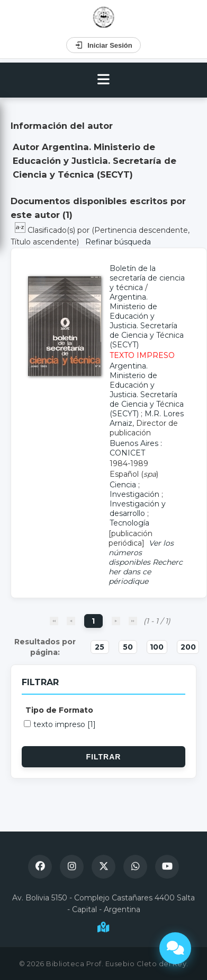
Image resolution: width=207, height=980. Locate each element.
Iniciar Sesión (103, 45)
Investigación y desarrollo (138, 509)
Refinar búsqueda (118, 242)
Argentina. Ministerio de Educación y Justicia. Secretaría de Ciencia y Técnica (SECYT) (147, 321)
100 (157, 647)
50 (128, 647)
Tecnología (129, 523)
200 (188, 647)
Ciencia (123, 485)
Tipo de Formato (59, 710)
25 (100, 647)
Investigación (134, 494)
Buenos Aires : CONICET (136, 448)
